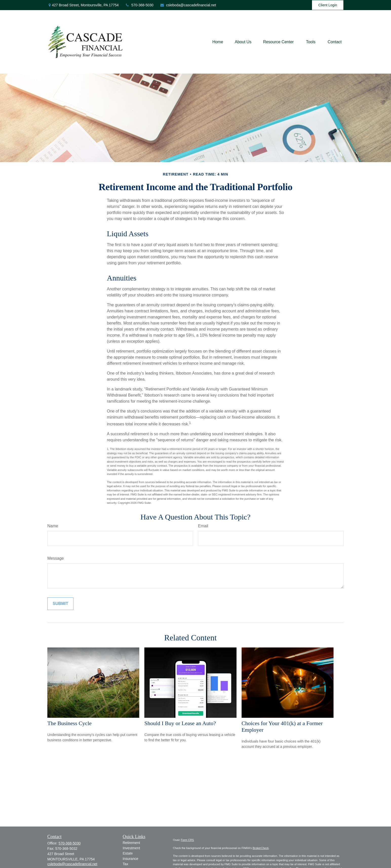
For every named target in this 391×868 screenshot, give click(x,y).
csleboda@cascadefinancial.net (188, 5)
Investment (131, 848)
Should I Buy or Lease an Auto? (180, 723)
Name (53, 526)
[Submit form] (60, 604)
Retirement (131, 843)
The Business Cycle (70, 723)
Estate (128, 853)
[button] (218, 42)
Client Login (328, 5)
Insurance (131, 859)
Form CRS (187, 840)
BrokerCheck (261, 848)
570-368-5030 (139, 5)
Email (203, 526)
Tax (126, 864)
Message (56, 558)
